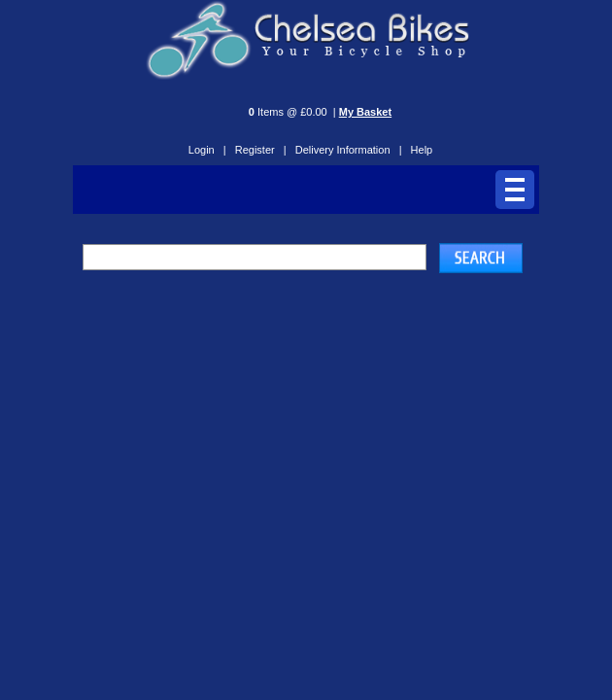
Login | (207, 150)
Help (422, 150)
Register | (261, 150)
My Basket (365, 112)
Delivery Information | (349, 150)
